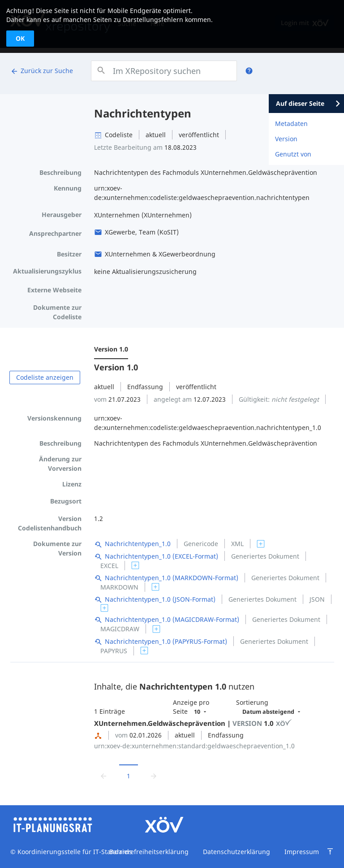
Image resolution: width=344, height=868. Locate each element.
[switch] (261, 544)
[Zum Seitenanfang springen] (330, 851)
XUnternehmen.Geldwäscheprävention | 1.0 (193, 723)
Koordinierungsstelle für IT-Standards (74, 852)
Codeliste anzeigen (45, 377)
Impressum (302, 852)
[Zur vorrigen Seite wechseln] (103, 775)
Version (286, 139)
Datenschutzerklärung (236, 852)
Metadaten (291, 124)
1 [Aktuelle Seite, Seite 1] (129, 776)
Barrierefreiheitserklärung (149, 852)
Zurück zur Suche (42, 71)
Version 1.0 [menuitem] (111, 349)
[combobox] (164, 71)
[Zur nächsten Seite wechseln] (154, 775)
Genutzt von (293, 154)
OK (20, 38)
